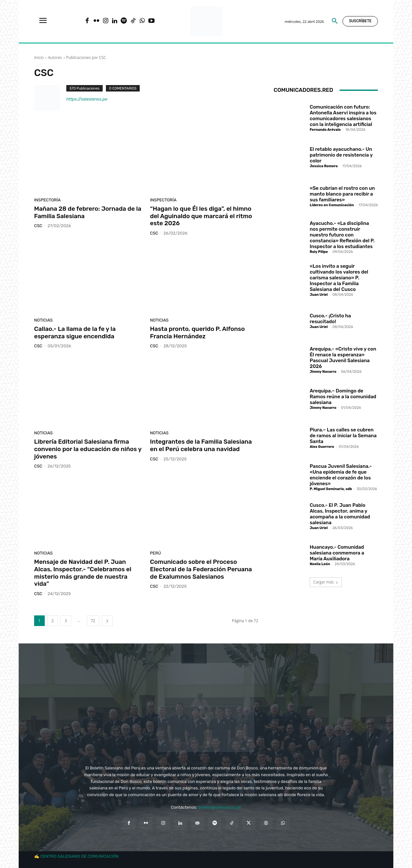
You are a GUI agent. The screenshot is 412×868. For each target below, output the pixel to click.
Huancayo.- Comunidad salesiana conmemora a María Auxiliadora (337, 553)
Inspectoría (47, 200)
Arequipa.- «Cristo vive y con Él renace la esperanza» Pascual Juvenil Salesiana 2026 (343, 358)
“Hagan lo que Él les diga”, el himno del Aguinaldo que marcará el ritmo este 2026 (201, 216)
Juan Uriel (319, 295)
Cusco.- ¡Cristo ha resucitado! (330, 319)
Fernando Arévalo (325, 130)
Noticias (43, 320)
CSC (38, 226)
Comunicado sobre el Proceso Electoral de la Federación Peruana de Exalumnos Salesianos (201, 569)
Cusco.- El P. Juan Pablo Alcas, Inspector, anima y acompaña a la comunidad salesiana (340, 514)
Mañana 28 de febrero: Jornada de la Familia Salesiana (88, 212)
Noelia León (320, 564)
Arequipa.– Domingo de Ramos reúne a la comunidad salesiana (343, 397)
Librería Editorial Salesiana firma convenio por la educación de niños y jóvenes (88, 449)
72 (93, 621)
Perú (155, 553)
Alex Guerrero (322, 447)
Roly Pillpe (319, 252)
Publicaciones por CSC (86, 58)
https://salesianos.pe (87, 99)
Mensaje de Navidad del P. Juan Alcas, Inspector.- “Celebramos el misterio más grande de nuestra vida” (83, 573)
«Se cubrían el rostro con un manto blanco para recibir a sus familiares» (342, 194)
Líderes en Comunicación (332, 205)
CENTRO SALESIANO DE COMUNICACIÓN (79, 856)
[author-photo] (50, 98)
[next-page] (107, 621)
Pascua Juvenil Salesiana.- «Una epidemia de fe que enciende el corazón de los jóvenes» (341, 475)
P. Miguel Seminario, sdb (331, 489)
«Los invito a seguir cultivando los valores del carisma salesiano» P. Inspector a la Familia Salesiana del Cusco (339, 278)
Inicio (39, 58)
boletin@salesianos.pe (220, 807)
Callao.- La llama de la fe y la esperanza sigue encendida (75, 333)
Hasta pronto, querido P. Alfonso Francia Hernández (197, 333)
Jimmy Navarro (323, 372)
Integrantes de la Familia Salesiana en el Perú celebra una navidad (201, 445)
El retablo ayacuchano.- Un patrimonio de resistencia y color (341, 155)
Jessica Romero (324, 166)
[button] (335, 21)
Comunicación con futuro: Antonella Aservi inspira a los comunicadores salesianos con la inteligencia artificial (343, 116)
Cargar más (326, 582)
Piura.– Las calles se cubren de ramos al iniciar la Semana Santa (343, 436)
